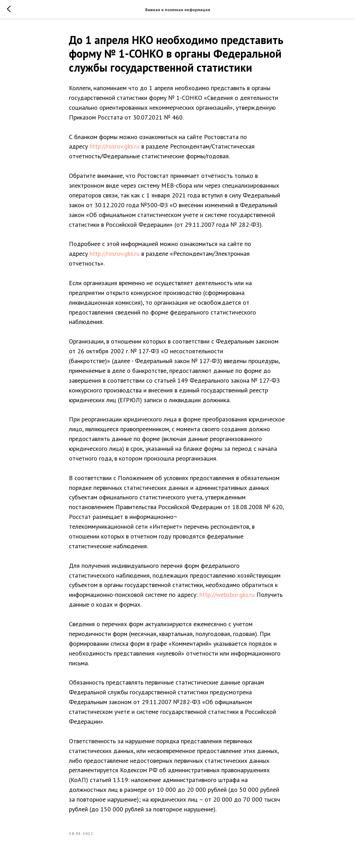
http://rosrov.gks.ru (115, 146)
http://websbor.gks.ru (227, 595)
